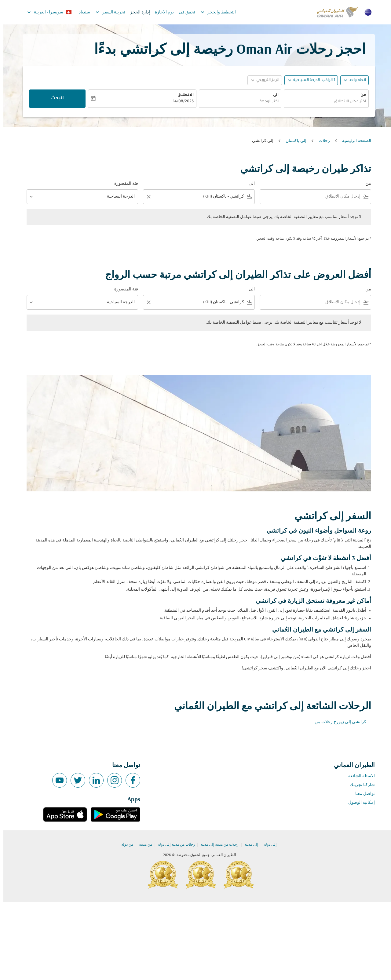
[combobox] (323, 102)
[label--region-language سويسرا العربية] (46, 12)
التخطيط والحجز (213, 12)
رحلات (321, 141)
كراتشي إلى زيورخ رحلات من (337, 722)
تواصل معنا (362, 794)
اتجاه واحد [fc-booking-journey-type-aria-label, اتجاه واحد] (354, 80)
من (360, 95)
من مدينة (142, 845)
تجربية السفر (106, 12)
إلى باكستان (293, 141)
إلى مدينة (248, 845)
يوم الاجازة (161, 12)
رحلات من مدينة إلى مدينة (216, 845)
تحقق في (184, 12)
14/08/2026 (180, 102)
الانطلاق (182, 95)
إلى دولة (267, 845)
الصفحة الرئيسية (353, 141)
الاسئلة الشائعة (358, 776)
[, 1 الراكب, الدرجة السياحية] (311, 80)
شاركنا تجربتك (359, 785)
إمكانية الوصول (358, 803)
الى (272, 95)
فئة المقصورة (123, 184)
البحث (54, 99)
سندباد (81, 12)
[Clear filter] (145, 197)
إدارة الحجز (137, 12)
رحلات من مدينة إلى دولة (173, 845)
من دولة (124, 845)
